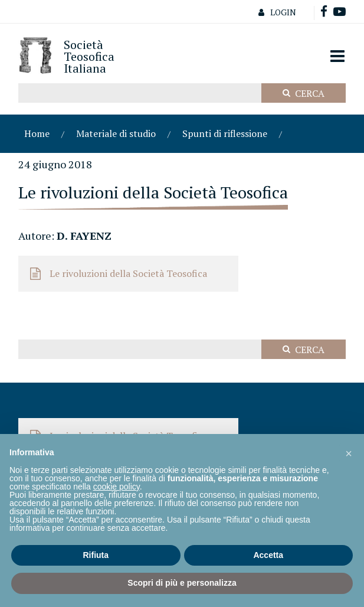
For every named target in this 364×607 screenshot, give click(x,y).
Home (37, 133)
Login (274, 12)
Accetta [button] (268, 555)
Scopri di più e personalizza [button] (182, 583)
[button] (349, 453)
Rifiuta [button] (96, 555)
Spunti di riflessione (225, 133)
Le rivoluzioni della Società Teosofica (128, 273)
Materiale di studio (116, 133)
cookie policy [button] (117, 487)
